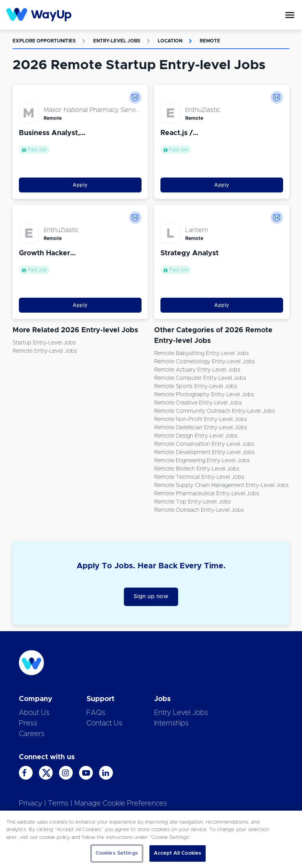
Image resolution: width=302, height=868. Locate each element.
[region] (151, 839)
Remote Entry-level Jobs (45, 351)
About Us (34, 713)
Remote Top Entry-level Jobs (192, 502)
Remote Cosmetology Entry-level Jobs (204, 362)
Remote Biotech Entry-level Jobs (197, 469)
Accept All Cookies (178, 853)
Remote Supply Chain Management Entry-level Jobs (221, 485)
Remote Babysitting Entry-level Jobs (202, 353)
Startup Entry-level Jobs (44, 343)
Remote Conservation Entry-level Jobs (204, 444)
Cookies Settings (117, 853)
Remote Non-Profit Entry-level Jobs (201, 419)
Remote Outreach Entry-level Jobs (199, 510)
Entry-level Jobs (117, 41)
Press (28, 723)
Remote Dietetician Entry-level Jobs (201, 428)
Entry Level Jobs (181, 713)
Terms (58, 804)
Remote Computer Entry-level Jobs (200, 378)
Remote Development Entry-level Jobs (204, 452)
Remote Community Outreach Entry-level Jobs (215, 411)
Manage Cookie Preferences (121, 804)
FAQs (96, 713)
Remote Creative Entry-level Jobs (198, 403)
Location (170, 41)
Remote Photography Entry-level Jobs (204, 395)
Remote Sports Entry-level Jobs (196, 386)
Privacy (30, 804)
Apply (80, 185)
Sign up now (151, 597)
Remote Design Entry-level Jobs (196, 436)
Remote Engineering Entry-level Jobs (202, 461)
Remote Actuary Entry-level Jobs (197, 370)
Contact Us (104, 723)
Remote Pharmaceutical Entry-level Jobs (207, 494)
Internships (171, 723)
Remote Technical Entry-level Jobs (199, 477)
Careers (32, 734)
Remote (210, 41)
